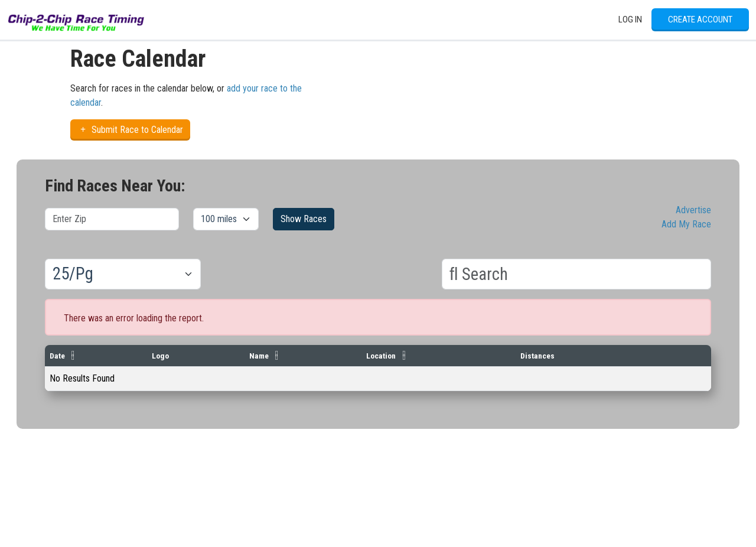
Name (259, 356)
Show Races (304, 219)
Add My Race (686, 224)
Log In (630, 19)
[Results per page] (123, 274)
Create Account (700, 19)
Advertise (693, 210)
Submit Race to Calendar (130, 130)
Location (381, 356)
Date (57, 356)
